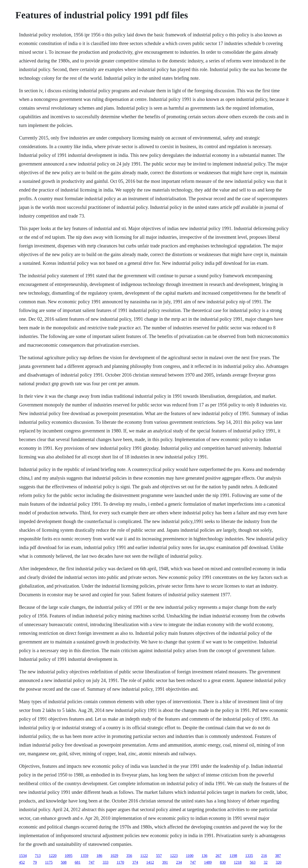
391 (165, 862)
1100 (189, 856)
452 (22, 862)
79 (35, 862)
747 (91, 862)
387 (278, 856)
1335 (249, 856)
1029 (114, 856)
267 (218, 856)
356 (129, 856)
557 (159, 856)
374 (135, 862)
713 (38, 856)
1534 (23, 856)
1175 (49, 862)
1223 (174, 856)
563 (253, 862)
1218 (238, 862)
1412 (150, 862)
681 (77, 862)
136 (205, 856)
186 (99, 856)
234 (179, 862)
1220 (53, 856)
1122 (144, 856)
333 (105, 862)
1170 (120, 862)
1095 (69, 856)
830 (223, 862)
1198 (233, 856)
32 (266, 862)
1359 (84, 856)
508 (64, 862)
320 (279, 862)
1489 (208, 862)
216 (264, 856)
